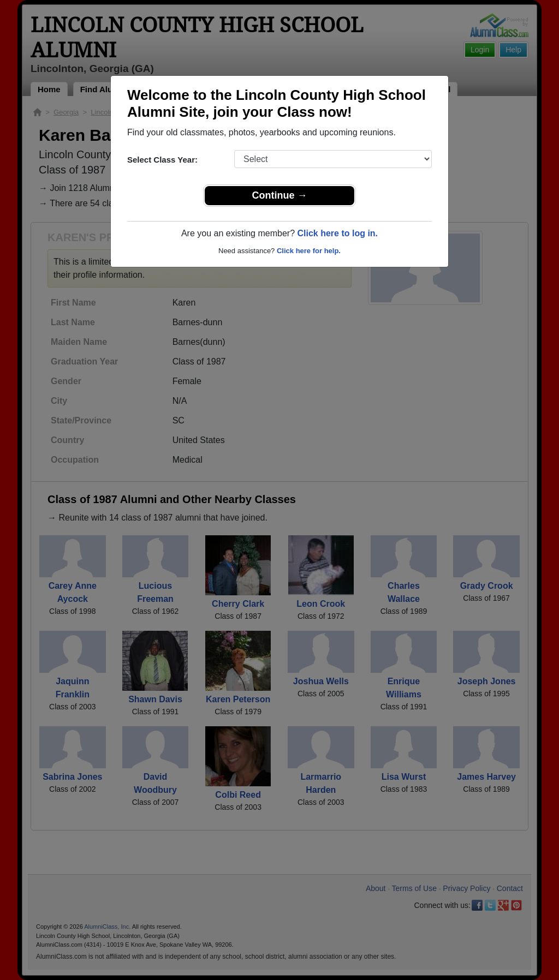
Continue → (280, 195)
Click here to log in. (337, 233)
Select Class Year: (162, 160)
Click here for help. (309, 251)
